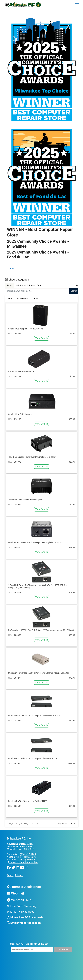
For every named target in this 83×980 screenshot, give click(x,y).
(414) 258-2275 (28, 857)
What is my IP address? (21, 912)
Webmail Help (19, 900)
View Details (41, 338)
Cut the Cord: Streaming (22, 906)
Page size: (62, 824)
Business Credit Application (23, 862)
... (8, 268)
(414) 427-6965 (28, 854)
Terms (10, 875)
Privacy (19, 875)
